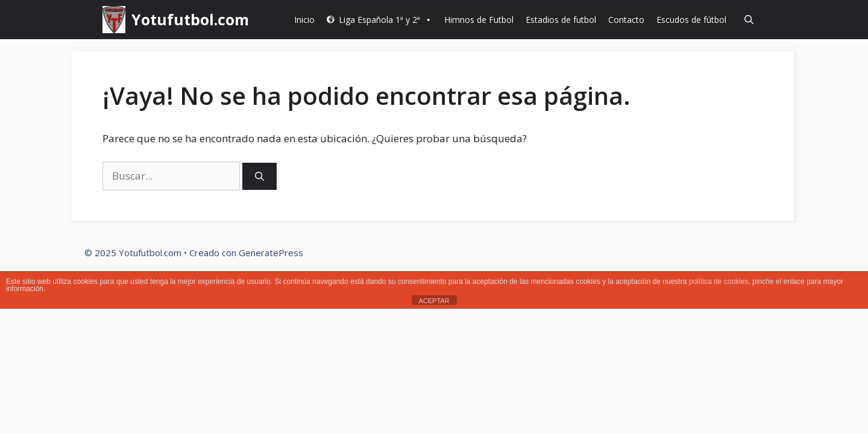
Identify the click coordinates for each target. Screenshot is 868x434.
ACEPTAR (434, 301)
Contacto (626, 20)
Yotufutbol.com (190, 19)
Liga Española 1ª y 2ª (385, 20)
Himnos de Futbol (479, 20)
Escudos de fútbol (691, 20)
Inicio (304, 20)
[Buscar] (259, 176)
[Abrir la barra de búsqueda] (749, 20)
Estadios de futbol (561, 20)
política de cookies (719, 281)
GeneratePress (271, 253)
